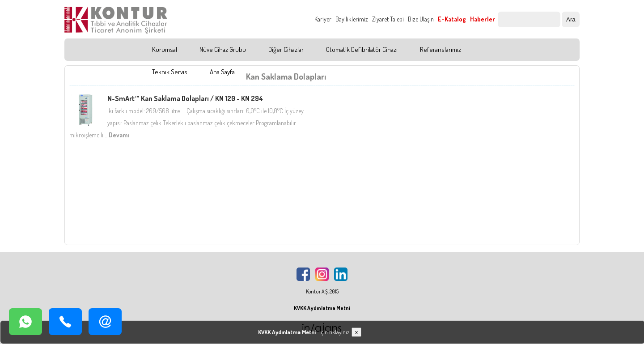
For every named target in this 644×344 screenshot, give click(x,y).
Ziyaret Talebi (388, 19)
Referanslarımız (441, 49)
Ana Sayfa (222, 72)
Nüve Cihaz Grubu (223, 49)
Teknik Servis (170, 72)
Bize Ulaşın (421, 19)
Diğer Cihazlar (286, 49)
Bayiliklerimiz (352, 19)
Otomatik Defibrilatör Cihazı (362, 49)
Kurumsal (165, 49)
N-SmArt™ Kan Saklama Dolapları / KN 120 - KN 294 (185, 98)
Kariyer (323, 19)
